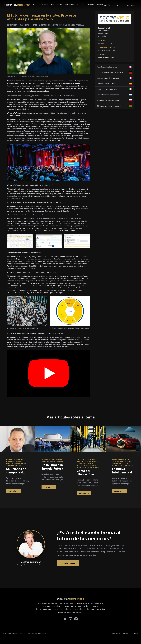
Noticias (90, 5)
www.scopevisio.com (106, 57)
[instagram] (70, 619)
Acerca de (101, 5)
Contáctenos (130, 5)
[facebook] (65, 619)
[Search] (118, 5)
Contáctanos (68, 563)
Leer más (14, 491)
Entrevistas (43, 5)
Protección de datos (131, 633)
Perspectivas (56, 5)
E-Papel (80, 5)
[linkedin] (76, 619)
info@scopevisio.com (107, 50)
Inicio (32, 5)
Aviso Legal (116, 633)
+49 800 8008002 (105, 43)
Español (109, 5)
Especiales (70, 5)
